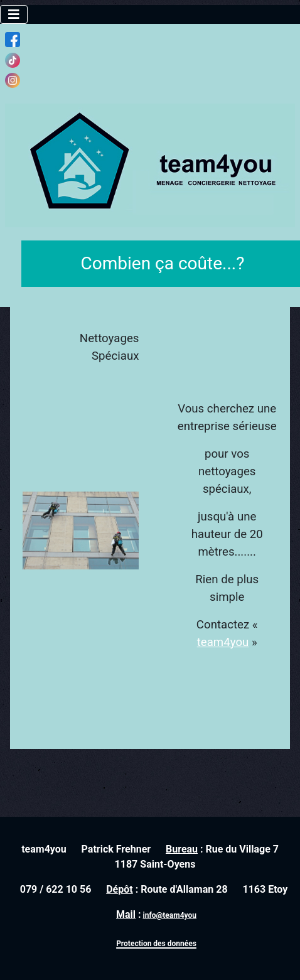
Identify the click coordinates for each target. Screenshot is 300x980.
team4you (223, 642)
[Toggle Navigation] (14, 14)
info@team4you (170, 915)
